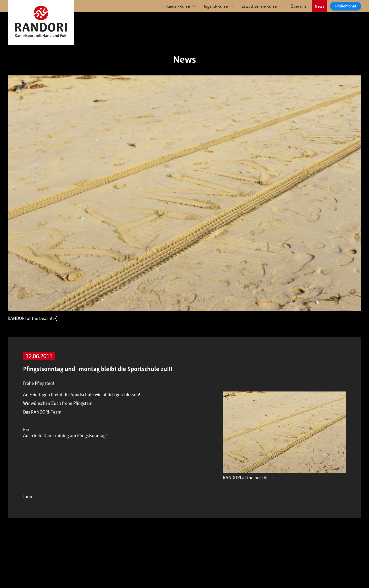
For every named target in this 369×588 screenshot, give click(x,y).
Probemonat (346, 6)
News (320, 6)
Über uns (299, 6)
